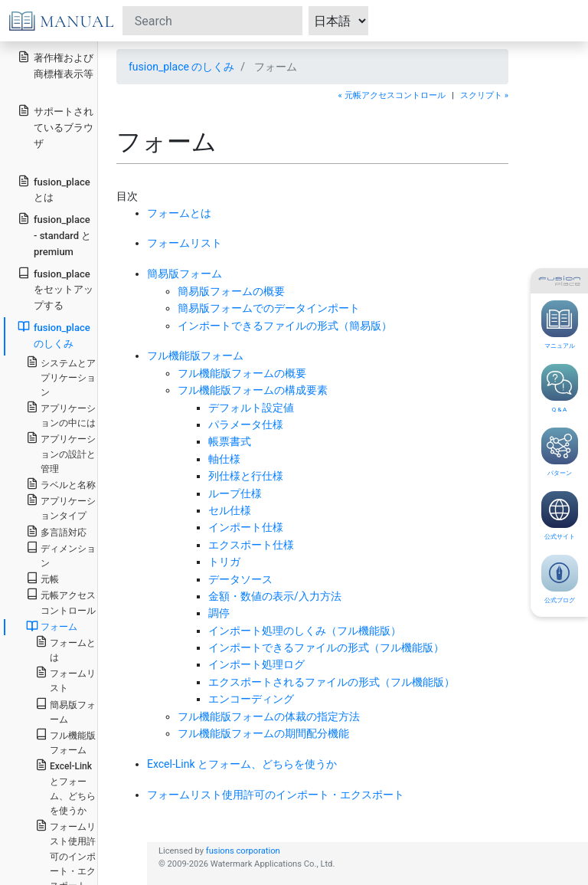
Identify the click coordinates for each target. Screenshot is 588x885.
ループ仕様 (235, 493)
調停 (219, 613)
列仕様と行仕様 (246, 476)
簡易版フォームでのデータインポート (269, 308)
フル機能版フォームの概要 (242, 373)
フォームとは (179, 213)
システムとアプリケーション (61, 377)
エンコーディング (251, 699)
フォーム (52, 626)
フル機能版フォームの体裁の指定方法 (269, 716)
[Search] (212, 21)
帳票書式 (230, 441)
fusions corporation (243, 851)
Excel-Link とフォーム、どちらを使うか (242, 764)
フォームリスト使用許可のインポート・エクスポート (276, 795)
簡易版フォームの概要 (231, 291)
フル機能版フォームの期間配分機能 (263, 733)
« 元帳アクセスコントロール (392, 95)
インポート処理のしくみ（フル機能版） (305, 631)
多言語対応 (56, 531)
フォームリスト (185, 243)
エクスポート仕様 (251, 545)
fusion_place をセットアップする (56, 289)
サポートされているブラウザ (56, 127)
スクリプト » (484, 95)
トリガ (224, 562)
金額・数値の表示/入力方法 (275, 596)
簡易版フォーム (185, 274)
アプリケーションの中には (61, 415)
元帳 (42, 578)
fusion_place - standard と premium (54, 235)
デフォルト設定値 (251, 408)
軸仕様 (224, 459)
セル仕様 (230, 510)
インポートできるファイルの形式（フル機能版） (326, 647)
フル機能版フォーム (195, 356)
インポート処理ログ (256, 664)
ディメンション (61, 555)
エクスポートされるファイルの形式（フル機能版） (332, 682)
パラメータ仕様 (246, 424)
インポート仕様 (246, 527)
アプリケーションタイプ (61, 507)
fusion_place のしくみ (181, 67)
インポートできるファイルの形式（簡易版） (285, 326)
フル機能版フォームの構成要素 (253, 390)
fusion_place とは (54, 189)
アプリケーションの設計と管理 (61, 452)
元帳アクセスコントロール (61, 601)
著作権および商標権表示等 (56, 65)
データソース (240, 579)
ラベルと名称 (61, 484)
